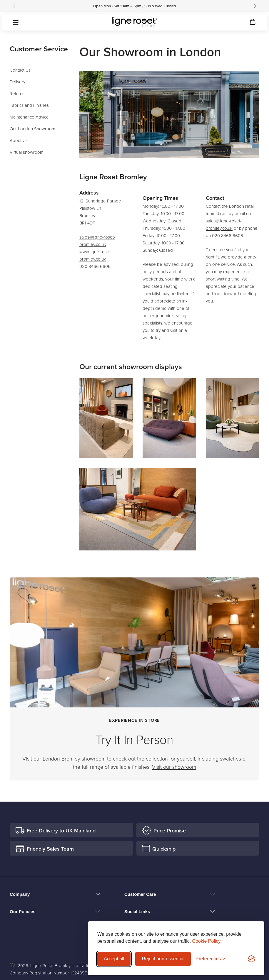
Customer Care (140, 894)
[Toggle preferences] (210, 959)
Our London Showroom (32, 129)
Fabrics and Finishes (29, 105)
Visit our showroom (174, 767)
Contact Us (20, 70)
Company (20, 894)
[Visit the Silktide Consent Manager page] (251, 959)
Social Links (137, 911)
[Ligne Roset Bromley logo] (134, 22)
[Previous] (14, 6)
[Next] (255, 6)
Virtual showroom (27, 152)
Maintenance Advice (29, 117)
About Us (19, 140)
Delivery (17, 82)
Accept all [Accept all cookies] (114, 959)
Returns (17, 93)
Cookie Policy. (207, 941)
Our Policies (23, 911)
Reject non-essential (163, 959)
